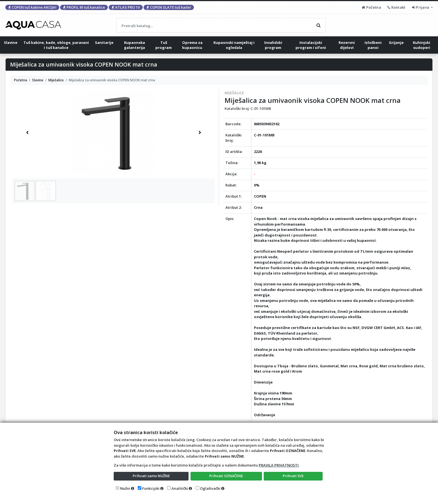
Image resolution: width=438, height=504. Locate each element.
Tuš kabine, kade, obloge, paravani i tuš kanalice (56, 45)
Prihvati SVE (293, 476)
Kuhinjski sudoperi (422, 45)
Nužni (125, 488)
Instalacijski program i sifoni (311, 45)
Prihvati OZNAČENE (226, 476)
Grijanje (396, 42)
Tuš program (164, 45)
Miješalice (234, 93)
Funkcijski (151, 488)
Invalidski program (273, 45)
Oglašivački (210, 488)
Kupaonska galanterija (135, 45)
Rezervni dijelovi (347, 45)
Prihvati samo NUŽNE (151, 476)
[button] (27, 132)
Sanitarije (104, 42)
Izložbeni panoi (373, 45)
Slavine (11, 42)
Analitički (180, 488)
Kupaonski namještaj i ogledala (234, 45)
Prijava (421, 7)
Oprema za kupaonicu (192, 45)
